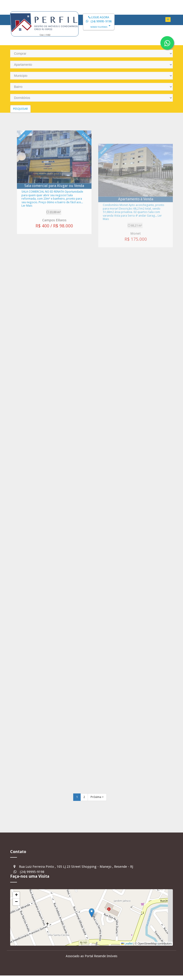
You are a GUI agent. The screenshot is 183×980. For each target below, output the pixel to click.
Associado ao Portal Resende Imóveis (91, 956)
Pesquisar (20, 109)
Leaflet (127, 944)
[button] (92, 913)
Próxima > (97, 797)
